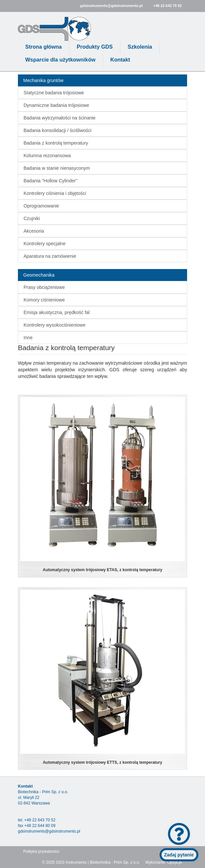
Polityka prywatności (41, 851)
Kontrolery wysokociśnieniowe (55, 325)
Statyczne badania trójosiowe (54, 93)
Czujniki (32, 218)
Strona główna (43, 47)
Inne (28, 338)
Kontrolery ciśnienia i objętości (55, 193)
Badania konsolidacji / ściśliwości (58, 130)
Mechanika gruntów (43, 80)
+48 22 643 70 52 (168, 6)
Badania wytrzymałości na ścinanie (60, 118)
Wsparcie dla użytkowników (60, 60)
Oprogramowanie (41, 206)
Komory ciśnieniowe (44, 300)
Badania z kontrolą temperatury (56, 143)
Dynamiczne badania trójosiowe (56, 105)
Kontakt (120, 60)
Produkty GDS (95, 47)
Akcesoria (34, 231)
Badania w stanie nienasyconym (57, 168)
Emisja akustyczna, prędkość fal (57, 312)
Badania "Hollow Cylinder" (50, 181)
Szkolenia (140, 47)
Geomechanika (39, 275)
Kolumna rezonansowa (47, 156)
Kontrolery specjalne (45, 244)
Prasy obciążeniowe (44, 287)
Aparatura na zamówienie (50, 256)
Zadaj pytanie (179, 855)
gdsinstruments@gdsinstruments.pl (111, 6)
